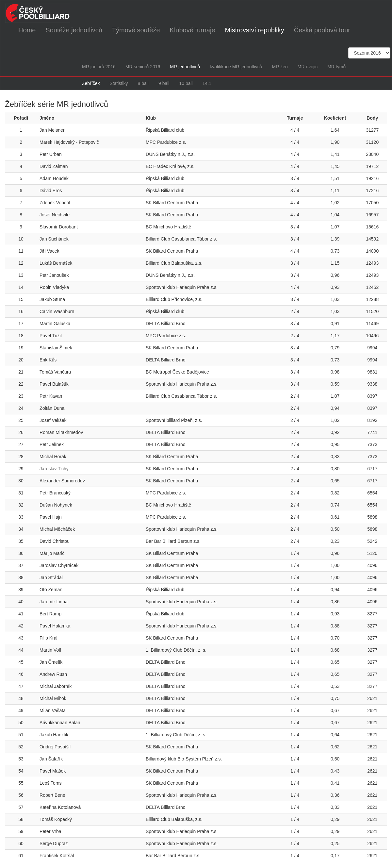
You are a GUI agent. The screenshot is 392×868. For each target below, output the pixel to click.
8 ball (143, 83)
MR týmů (336, 67)
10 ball (186, 83)
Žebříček (91, 83)
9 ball (164, 83)
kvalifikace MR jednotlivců (236, 67)
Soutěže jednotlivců (74, 30)
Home (27, 30)
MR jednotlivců (185, 67)
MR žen (280, 67)
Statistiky (119, 83)
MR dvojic (308, 67)
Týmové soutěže (136, 30)
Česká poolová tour (322, 30)
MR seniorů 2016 (143, 67)
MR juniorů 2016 (99, 67)
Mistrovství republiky (255, 30)
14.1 (207, 83)
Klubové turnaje (193, 30)
